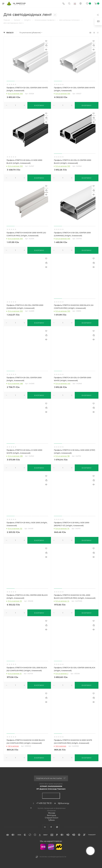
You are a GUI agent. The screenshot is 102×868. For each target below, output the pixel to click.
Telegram (51, 827)
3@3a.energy (63, 803)
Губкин (52, 820)
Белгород (52, 815)
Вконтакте (45, 827)
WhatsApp (57, 827)
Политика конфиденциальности (53, 857)
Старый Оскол (52, 818)
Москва (52, 813)
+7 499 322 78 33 (44, 803)
